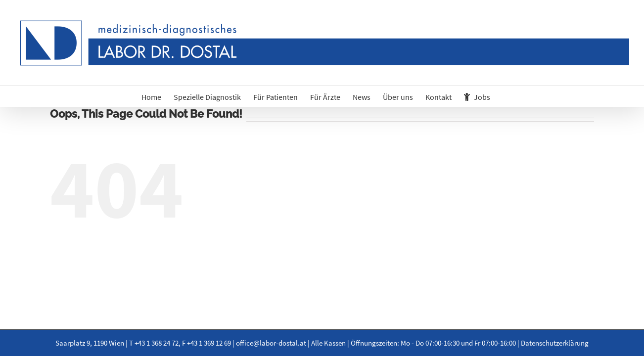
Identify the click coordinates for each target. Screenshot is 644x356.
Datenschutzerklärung (555, 343)
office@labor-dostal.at (271, 343)
